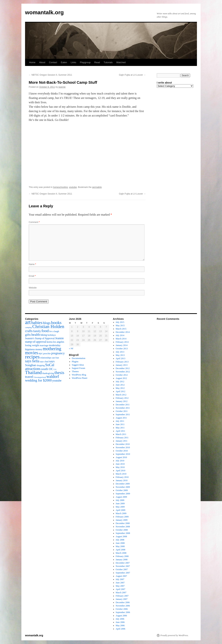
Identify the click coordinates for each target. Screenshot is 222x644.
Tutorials (108, 62)
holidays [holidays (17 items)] (52, 335)
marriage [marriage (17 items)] (44, 345)
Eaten (64, 62)
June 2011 (120, 424)
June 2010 (120, 464)
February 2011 (122, 438)
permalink (97, 187)
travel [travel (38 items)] (29, 377)
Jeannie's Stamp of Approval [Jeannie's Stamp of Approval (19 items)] (40, 338)
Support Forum (79, 368)
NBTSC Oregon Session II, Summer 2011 (50, 75)
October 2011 (122, 411)
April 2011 (121, 431)
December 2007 (123, 563)
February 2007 (122, 596)
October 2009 (122, 490)
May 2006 (120, 626)
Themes (75, 371)
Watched (121, 62)
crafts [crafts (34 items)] (29, 331)
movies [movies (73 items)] (32, 353)
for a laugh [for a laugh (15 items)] (54, 331)
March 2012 (121, 395)
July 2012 (120, 382)
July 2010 (120, 461)
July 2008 (120, 540)
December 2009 (123, 484)
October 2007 (122, 569)
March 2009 (121, 513)
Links (73, 62)
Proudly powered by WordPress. (174, 635)
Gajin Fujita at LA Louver (132, 75)
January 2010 (122, 480)
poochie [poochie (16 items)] (47, 354)
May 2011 (120, 428)
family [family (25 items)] (37, 331)
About (42, 62)
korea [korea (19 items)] (50, 342)
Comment (34, 222)
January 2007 (122, 599)
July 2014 (120, 335)
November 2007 (123, 566)
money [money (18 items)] (39, 349)
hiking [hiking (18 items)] (44, 335)
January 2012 (122, 401)
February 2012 (122, 398)
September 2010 (123, 454)
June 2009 (120, 504)
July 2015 (120, 322)
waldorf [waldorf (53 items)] (53, 376)
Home (32, 62)
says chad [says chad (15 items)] (44, 362)
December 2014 (123, 332)
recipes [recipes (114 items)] (32, 357)
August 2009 (121, 497)
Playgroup (85, 62)
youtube (73, 187)
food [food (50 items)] (45, 331)
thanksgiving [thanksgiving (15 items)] (48, 373)
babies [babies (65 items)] (37, 323)
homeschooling (60, 187)
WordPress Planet (80, 378)
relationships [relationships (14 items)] (46, 358)
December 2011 (123, 405)
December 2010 (123, 444)
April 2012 (121, 391)
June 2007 (120, 583)
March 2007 (121, 593)
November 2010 (123, 447)
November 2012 (123, 372)
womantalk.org (44, 12)
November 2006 (123, 606)
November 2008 (123, 527)
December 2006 (123, 602)
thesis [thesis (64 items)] (59, 373)
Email (32, 276)
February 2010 (122, 477)
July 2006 (120, 619)
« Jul (71, 348)
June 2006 (120, 622)
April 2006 (121, 629)
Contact (53, 62)
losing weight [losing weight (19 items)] (32, 345)
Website (33, 288)
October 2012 (122, 375)
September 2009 (123, 494)
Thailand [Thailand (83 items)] (33, 372)
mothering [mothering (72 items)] (52, 349)
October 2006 (122, 609)
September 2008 (123, 533)
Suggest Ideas (78, 365)
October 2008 (122, 530)
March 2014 (121, 339)
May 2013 (120, 355)
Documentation (79, 358)
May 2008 (120, 546)
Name (32, 264)
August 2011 (121, 418)
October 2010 (122, 451)
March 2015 (121, 329)
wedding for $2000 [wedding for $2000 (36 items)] (38, 380)
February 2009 (122, 517)
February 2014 (122, 342)
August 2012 (121, 378)
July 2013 (120, 352)
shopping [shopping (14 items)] (41, 365)
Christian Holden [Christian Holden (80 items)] (48, 326)
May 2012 (120, 388)
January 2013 (122, 365)
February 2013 (122, 362)
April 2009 (121, 510)
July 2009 (120, 500)
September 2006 (123, 612)
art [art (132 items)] (28, 322)
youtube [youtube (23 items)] (57, 381)
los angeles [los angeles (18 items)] (59, 342)
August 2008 (121, 536)
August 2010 (121, 457)
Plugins (75, 362)
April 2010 (121, 471)
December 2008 (123, 523)
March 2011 (121, 434)
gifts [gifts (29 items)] (28, 335)
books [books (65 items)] (56, 323)
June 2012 (120, 385)
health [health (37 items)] (36, 335)
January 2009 (122, 520)
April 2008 (121, 550)
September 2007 (123, 573)
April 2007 (121, 589)
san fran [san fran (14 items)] (55, 358)
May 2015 (120, 325)
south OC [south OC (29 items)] (47, 369)
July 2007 (120, 579)
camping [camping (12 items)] (28, 327)
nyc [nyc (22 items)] (41, 353)
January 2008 (122, 560)
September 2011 (123, 414)
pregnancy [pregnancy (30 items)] (58, 353)
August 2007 (121, 576)
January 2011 (122, 441)
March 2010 (121, 474)
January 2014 (122, 345)
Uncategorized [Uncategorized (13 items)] (40, 377)
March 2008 (121, 553)
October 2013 (122, 349)
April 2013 (121, 358)
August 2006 (121, 616)
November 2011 (123, 408)
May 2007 (120, 586)
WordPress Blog (79, 375)
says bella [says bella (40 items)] (32, 361)
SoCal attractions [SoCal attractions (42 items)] (40, 367)
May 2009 (120, 507)
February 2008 (122, 556)
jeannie (62, 87)
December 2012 (123, 368)
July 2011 (120, 421)
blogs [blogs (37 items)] (47, 323)
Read (97, 62)
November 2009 (123, 487)
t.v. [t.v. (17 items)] (55, 369)
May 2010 (120, 467)
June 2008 (120, 543)
